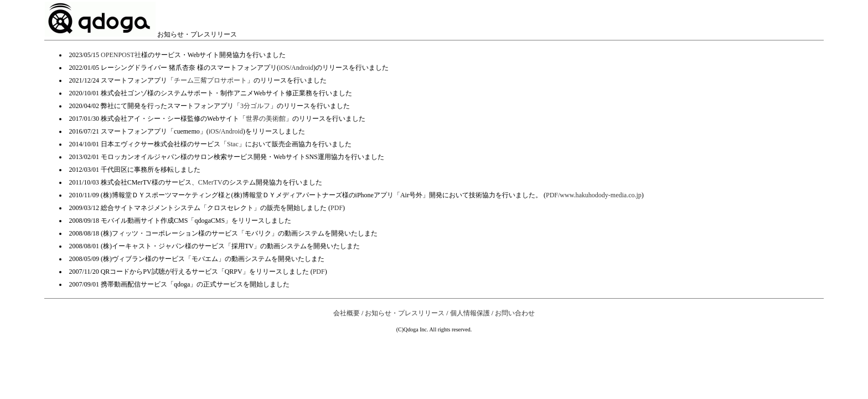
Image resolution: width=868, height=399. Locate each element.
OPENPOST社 (121, 55)
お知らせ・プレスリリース (405, 313)
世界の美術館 (266, 119)
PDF (337, 208)
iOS (284, 68)
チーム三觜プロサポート (210, 80)
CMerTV (210, 182)
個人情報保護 (470, 313)
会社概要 (347, 313)
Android (302, 68)
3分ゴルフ (255, 106)
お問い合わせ (515, 313)
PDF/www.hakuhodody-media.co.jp (594, 195)
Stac (233, 144)
